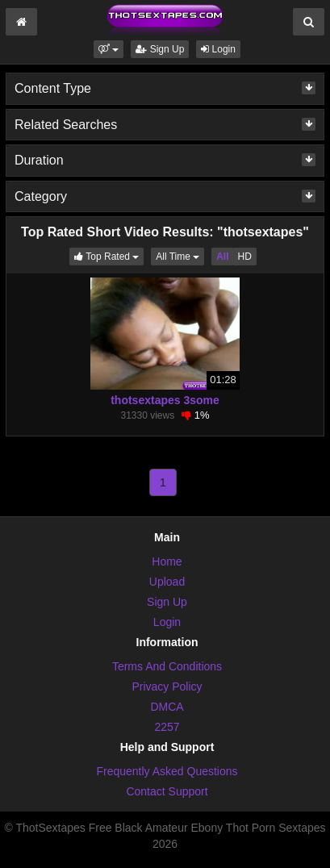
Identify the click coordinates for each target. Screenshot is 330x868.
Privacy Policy (167, 686)
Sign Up (160, 49)
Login (218, 49)
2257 (167, 727)
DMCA (167, 707)
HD (244, 257)
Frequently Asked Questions (167, 771)
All (222, 257)
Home (167, 561)
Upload (167, 582)
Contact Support (167, 791)
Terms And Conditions (167, 666)
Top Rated (109, 255)
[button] (109, 49)
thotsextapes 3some (165, 400)
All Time (180, 255)
